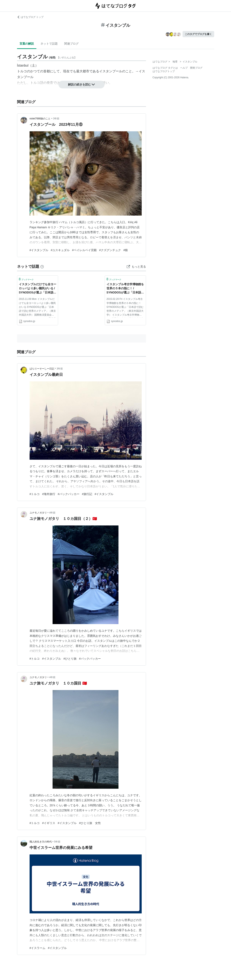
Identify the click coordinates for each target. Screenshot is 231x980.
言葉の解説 (27, 44)
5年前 (57, 842)
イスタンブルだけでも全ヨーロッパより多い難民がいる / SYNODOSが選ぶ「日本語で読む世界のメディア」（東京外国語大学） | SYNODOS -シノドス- (38, 289)
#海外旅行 (49, 494)
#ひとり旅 (70, 659)
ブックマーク (26, 279)
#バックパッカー (69, 494)
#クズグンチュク (110, 250)
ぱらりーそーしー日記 (42, 369)
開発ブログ (196, 68)
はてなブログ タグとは (165, 68)
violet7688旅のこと (40, 119)
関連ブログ (71, 44)
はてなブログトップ (164, 71)
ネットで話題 (49, 44)
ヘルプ (184, 68)
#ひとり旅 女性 (90, 823)
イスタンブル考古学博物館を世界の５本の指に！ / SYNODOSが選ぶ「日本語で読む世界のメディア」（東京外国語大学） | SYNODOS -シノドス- (125, 289)
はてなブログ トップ (30, 17)
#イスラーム (38, 948)
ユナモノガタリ (38, 513)
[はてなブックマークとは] (42, 267)
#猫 (126, 250)
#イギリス (49, 823)
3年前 (56, 119)
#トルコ (35, 494)
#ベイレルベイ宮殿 (84, 250)
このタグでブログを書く (198, 34)
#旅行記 (87, 494)
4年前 (52, 513)
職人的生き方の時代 (41, 842)
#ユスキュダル (60, 250)
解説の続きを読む (82, 84)
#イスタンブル (39, 250)
